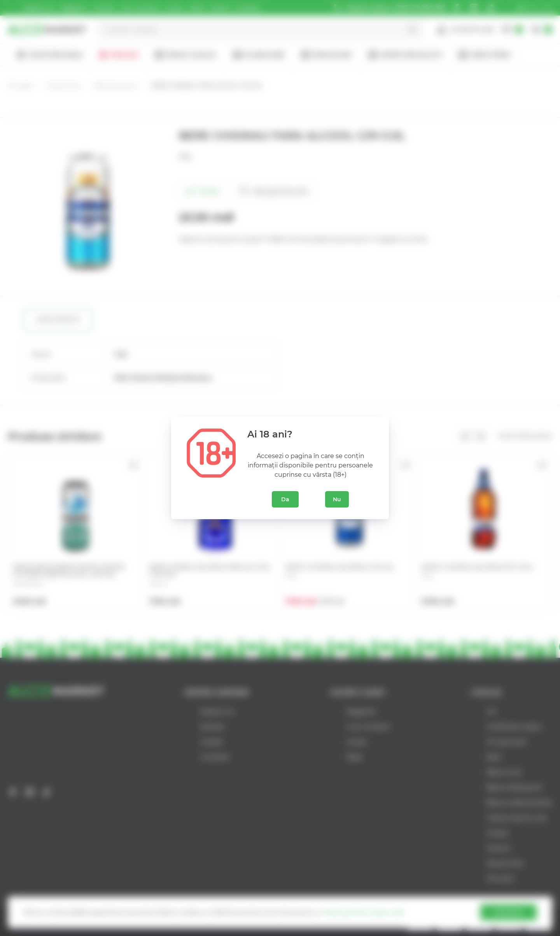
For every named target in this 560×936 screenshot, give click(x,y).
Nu (337, 499)
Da (285, 499)
